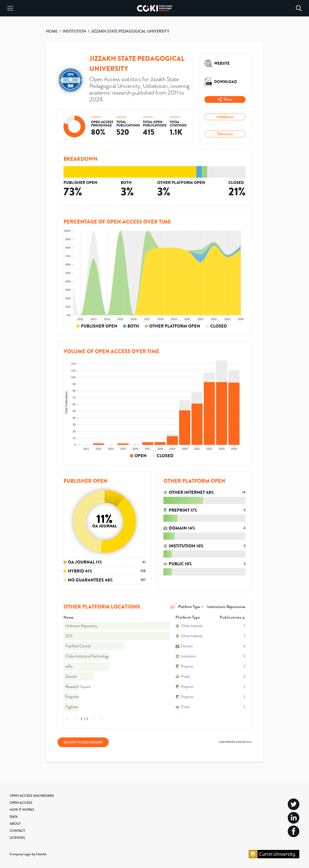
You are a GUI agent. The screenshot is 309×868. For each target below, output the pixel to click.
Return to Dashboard (83, 742)
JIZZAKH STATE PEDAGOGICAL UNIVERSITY (130, 31)
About (15, 824)
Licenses (17, 838)
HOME (52, 31)
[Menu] (10, 8)
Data (14, 817)
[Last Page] (101, 719)
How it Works (22, 810)
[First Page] (67, 719)
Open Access (21, 803)
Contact (17, 831)
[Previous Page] (75, 719)
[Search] (299, 8)
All (172, 607)
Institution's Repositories (226, 607)
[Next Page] (94, 719)
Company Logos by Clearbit (28, 854)
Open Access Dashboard (32, 796)
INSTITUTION (74, 31)
